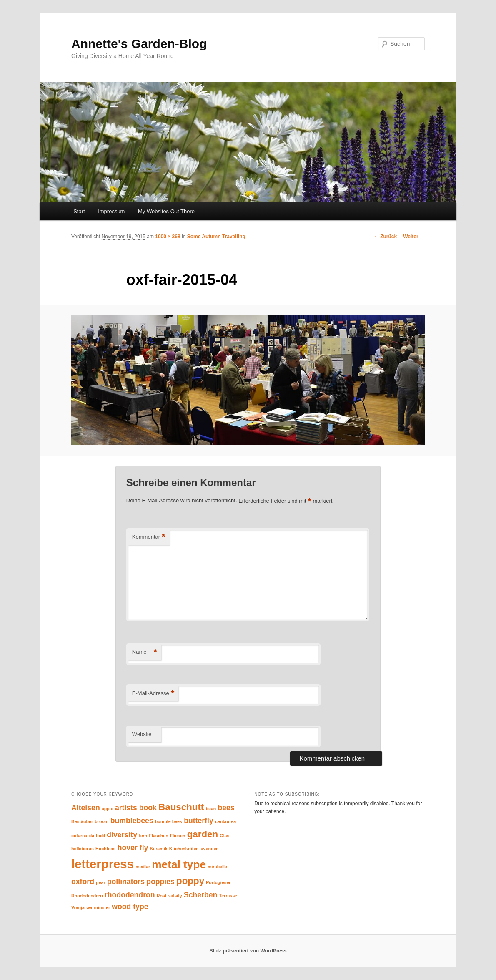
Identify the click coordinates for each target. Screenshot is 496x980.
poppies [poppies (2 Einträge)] (160, 882)
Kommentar (149, 537)
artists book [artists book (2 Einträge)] (136, 808)
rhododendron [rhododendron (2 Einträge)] (130, 895)
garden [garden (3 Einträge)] (203, 834)
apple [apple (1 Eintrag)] (108, 809)
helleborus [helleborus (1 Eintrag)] (83, 849)
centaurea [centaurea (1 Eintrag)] (225, 821)
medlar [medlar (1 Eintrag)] (143, 867)
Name (145, 652)
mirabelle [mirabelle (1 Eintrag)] (217, 867)
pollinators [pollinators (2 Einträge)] (126, 882)
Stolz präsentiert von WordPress (248, 951)
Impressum (111, 211)
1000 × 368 (168, 237)
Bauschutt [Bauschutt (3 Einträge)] (181, 807)
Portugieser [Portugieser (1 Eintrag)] (218, 882)
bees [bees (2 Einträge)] (226, 808)
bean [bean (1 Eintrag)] (211, 809)
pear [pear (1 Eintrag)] (101, 882)
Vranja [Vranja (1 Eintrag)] (78, 907)
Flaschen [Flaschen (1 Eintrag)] (158, 836)
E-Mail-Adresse (153, 694)
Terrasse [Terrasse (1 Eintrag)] (228, 896)
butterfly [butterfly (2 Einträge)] (199, 821)
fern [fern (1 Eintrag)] (143, 836)
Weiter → (414, 237)
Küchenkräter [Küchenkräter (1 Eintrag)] (184, 849)
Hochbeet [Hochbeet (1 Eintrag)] (106, 849)
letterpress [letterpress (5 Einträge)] (103, 864)
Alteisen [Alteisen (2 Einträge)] (86, 808)
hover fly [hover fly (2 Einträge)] (133, 848)
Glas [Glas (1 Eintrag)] (224, 836)
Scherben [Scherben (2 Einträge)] (200, 895)
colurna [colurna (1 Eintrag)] (79, 836)
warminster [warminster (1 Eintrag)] (98, 907)
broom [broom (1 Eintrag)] (101, 821)
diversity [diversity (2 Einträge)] (122, 835)
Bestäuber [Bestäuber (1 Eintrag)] (82, 821)
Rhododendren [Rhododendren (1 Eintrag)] (87, 896)
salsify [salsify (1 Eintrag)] (175, 896)
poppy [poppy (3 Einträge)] (190, 881)
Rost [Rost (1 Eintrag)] (162, 896)
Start (79, 211)
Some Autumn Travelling (216, 237)
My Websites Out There (166, 211)
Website (142, 734)
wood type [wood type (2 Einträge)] (130, 907)
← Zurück (385, 237)
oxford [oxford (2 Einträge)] (83, 882)
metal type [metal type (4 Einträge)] (179, 864)
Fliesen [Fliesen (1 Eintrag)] (178, 836)
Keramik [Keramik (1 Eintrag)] (159, 849)
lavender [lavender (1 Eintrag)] (209, 849)
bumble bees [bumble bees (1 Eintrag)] (169, 821)
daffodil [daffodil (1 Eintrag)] (97, 836)
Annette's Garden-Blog (139, 44)
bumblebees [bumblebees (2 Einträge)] (132, 821)
